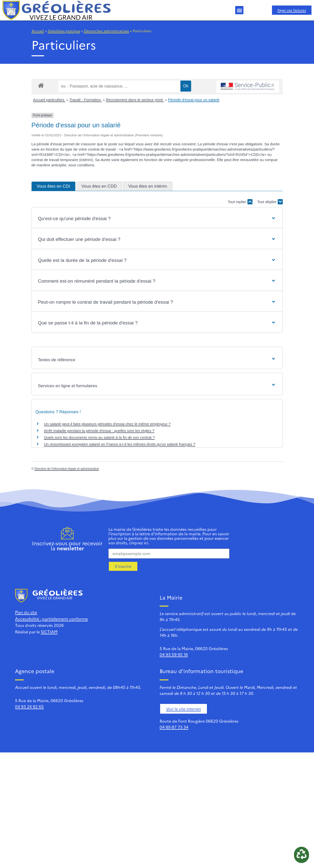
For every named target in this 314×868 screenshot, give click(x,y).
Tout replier (240, 202)
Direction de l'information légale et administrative (67, 469)
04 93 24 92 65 (29, 706)
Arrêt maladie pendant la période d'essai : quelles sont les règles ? (99, 431)
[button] (239, 10)
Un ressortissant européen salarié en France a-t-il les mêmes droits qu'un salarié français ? (120, 444)
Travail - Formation (85, 100)
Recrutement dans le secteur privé (135, 100)
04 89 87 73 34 (174, 727)
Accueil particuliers (49, 100)
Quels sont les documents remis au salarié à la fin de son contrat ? (99, 437)
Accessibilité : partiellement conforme (51, 619)
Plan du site (26, 612)
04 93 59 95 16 (174, 654)
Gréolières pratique (64, 31)
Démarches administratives (106, 31)
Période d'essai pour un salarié (194, 100)
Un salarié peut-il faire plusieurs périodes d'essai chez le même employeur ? (107, 424)
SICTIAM (49, 632)
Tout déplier (270, 202)
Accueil (38, 31)
